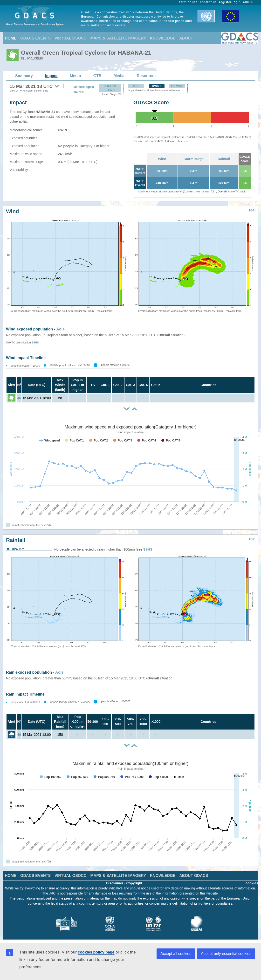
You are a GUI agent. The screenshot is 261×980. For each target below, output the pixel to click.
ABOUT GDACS (194, 876)
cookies (252, 883)
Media (119, 76)
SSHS (35, 342)
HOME (11, 38)
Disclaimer (115, 883)
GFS (136, 86)
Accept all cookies (176, 954)
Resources (147, 76)
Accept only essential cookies (226, 954)
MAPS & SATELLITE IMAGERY (118, 38)
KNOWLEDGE (163, 38)
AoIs (60, 329)
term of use (189, 2)
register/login (230, 2)
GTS (97, 76)
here (186, 141)
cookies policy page (96, 952)
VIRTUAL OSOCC (70, 38)
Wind (162, 159)
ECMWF (177, 86)
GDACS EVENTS (35, 38)
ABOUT (186, 38)
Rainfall (224, 159)
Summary (24, 76)
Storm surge (193, 159)
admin (248, 2)
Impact (51, 76)
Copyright (134, 883)
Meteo (76, 76)
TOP (252, 210)
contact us (208, 2)
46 (19, 398)
